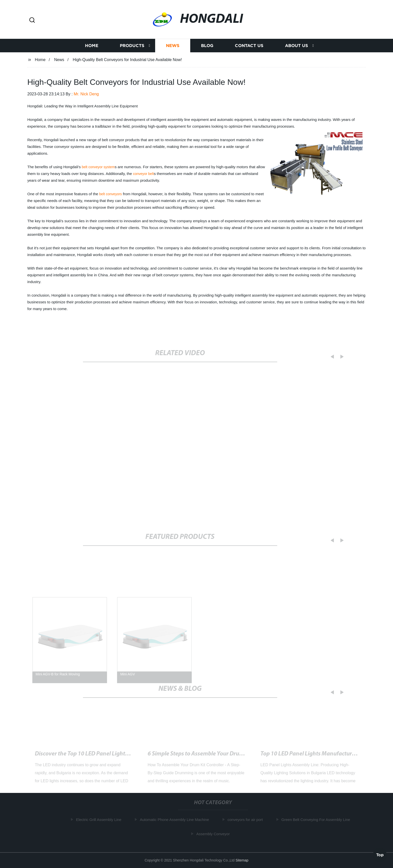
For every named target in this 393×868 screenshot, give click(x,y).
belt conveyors (111, 194)
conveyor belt (143, 174)
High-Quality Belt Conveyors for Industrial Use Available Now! (113, 757)
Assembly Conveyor (214, 834)
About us (297, 46)
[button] (32, 20)
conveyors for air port (247, 820)
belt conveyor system (98, 167)
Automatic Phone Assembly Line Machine (176, 820)
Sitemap (242, 860)
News (173, 46)
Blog (207, 46)
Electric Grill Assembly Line (100, 820)
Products (132, 46)
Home (92, 46)
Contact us (249, 46)
